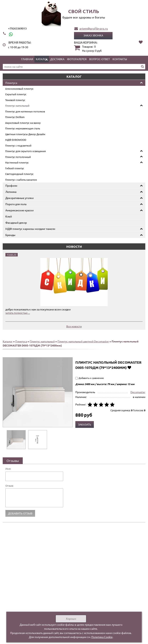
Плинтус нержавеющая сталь (23, 128)
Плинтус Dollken (15, 117)
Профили (11, 185)
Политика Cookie (102, 637)
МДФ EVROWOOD (16, 140)
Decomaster (138, 392)
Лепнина (11, 192)
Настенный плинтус (17, 162)
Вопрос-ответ (100, 59)
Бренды (10, 235)
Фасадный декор (16, 223)
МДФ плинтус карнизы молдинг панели (30, 229)
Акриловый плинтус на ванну (23, 123)
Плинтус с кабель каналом (21, 180)
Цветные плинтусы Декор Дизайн (25, 134)
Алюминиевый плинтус (19, 89)
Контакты (120, 59)
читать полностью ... (18, 313)
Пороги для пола (16, 204)
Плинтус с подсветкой (18, 145)
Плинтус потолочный (18, 157)
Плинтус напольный (17, 106)
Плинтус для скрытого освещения (25, 151)
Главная (27, 59)
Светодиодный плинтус (19, 174)
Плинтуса (11, 83)
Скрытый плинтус (16, 94)
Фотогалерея (77, 59)
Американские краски (19, 210)
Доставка (57, 59)
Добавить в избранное (129, 367)
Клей (9, 216)
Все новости (74, 326)
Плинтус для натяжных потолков (25, 111)
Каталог (42, 59)
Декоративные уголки (19, 198)
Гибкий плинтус (15, 168)
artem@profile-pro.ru (94, 28)
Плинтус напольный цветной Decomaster (83, 341)
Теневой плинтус (15, 100)
